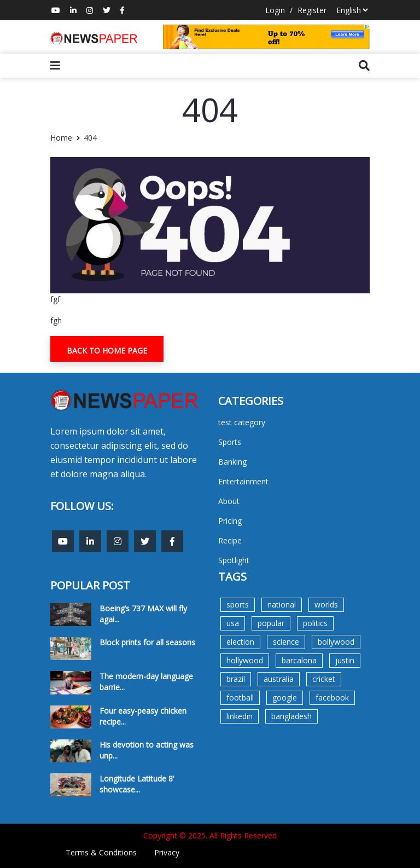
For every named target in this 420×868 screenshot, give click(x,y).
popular (271, 623)
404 (90, 138)
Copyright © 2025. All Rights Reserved (210, 835)
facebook (332, 698)
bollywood (336, 642)
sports (238, 604)
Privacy (167, 852)
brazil (236, 679)
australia (279, 679)
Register (312, 10)
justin (345, 660)
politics (315, 623)
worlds (326, 604)
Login (275, 10)
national (282, 604)
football (240, 698)
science (286, 642)
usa (233, 623)
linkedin (240, 716)
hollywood (245, 660)
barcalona (299, 660)
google (285, 698)
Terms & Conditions (101, 852)
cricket (324, 679)
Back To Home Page (107, 351)
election (240, 642)
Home (61, 138)
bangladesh (291, 716)
